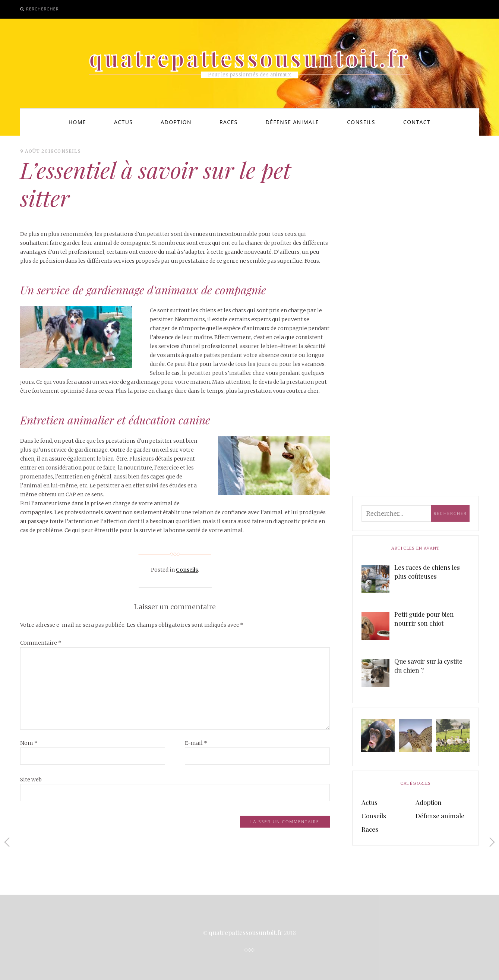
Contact (417, 122)
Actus (123, 122)
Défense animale (292, 122)
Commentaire (41, 643)
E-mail (196, 743)
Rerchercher (42, 9)
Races (229, 122)
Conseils (361, 122)
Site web (31, 780)
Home (77, 122)
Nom (29, 743)
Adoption (176, 122)
